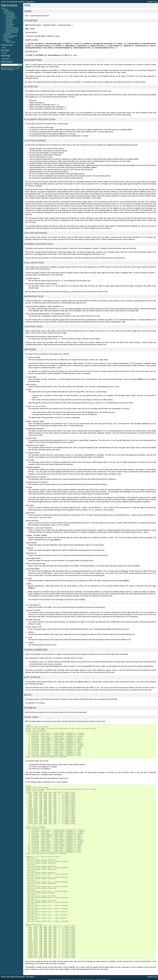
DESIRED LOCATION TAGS (12, 27)
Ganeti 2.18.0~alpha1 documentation (13, 2)
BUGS (6, 39)
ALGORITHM (10, 15)
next (156, 2)
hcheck (4, 53)
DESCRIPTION (9, 13)
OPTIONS (7, 34)
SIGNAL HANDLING (11, 36)
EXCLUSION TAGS (12, 29)
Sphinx (105, 978)
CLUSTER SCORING (9, 20)
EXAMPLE (7, 40)
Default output (11, 42)
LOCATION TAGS (12, 32)
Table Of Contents (9, 5)
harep (4, 47)
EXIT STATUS (9, 37)
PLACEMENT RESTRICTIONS (11, 17)
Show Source (6, 59)
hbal (3, 8)
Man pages (30, 2)
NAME (6, 10)
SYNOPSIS (8, 11)
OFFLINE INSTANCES (10, 23)
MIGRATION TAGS (12, 31)
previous (150, 2)
